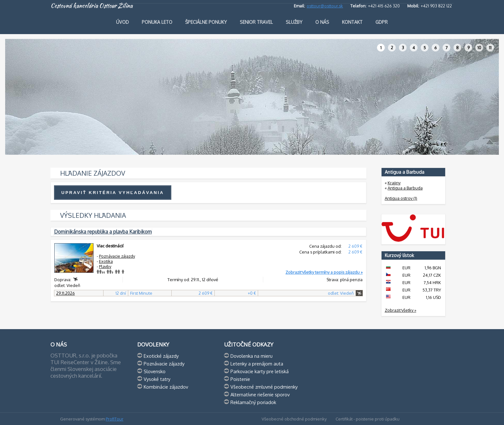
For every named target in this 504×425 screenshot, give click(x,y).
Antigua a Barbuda (405, 188)
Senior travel (256, 22)
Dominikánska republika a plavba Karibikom (103, 232)
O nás (322, 22)
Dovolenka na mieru (252, 356)
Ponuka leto (157, 22)
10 (479, 48)
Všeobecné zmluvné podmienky (264, 387)
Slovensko (155, 371)
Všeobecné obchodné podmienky (294, 419)
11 (490, 48)
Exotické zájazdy (161, 356)
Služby (294, 22)
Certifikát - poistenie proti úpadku (368, 419)
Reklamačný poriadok (253, 402)
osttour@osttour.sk (325, 6)
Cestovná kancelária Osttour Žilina (92, 6)
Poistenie (240, 379)
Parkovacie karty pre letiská (260, 371)
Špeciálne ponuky (206, 22)
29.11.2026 (66, 293)
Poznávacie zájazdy (117, 256)
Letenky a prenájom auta (257, 364)
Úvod (122, 22)
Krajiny (394, 183)
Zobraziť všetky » (401, 310)
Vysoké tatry (157, 379)
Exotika (106, 261)
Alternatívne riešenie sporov (260, 394)
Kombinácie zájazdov (166, 387)
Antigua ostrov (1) (401, 198)
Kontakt (352, 22)
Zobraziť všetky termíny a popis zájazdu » (324, 272)
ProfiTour (115, 419)
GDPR (382, 22)
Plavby (105, 266)
